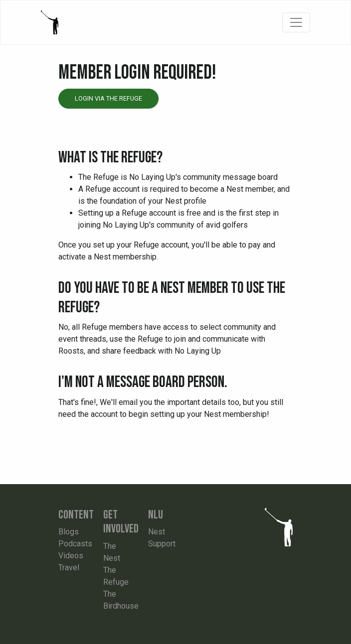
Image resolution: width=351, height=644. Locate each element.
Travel (69, 568)
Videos (71, 556)
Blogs (69, 532)
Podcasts (75, 544)
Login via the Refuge (108, 98)
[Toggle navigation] (296, 22)
